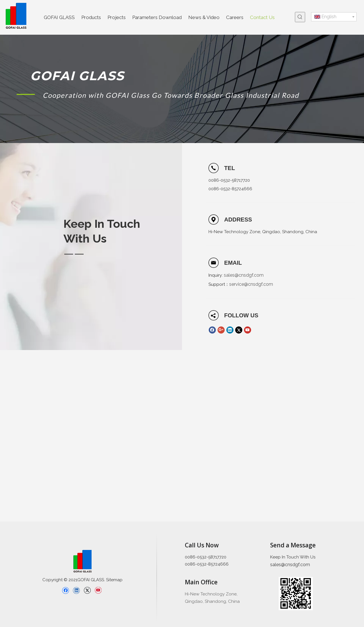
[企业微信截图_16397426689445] (296, 594)
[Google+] (221, 330)
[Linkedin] (230, 330)
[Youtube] (248, 330)
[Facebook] (212, 330)
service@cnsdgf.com (251, 284)
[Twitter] (239, 330)
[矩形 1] (26, 94)
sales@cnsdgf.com (244, 275)
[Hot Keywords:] (300, 17)
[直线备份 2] (157, 578)
